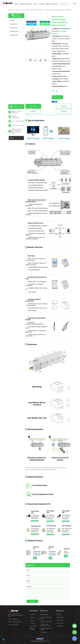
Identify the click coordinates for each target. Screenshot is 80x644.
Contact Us (55, 4)
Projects (42, 4)
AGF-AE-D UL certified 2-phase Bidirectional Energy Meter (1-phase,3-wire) (49, 468)
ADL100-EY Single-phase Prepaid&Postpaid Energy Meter (42, 470)
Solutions (22, 4)
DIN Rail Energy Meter (37, 10)
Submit (32, 601)
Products (29, 4)
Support (48, 4)
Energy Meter (25, 10)
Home (16, 4)
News (35, 4)
